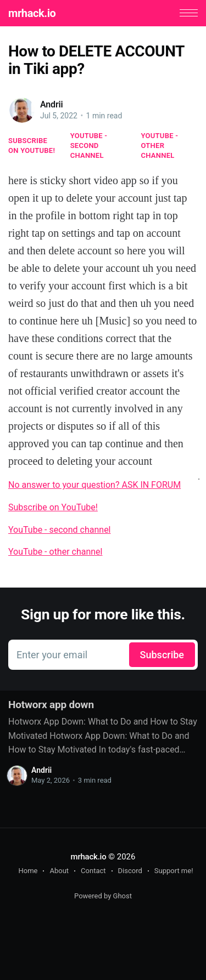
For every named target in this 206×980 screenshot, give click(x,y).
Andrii (52, 104)
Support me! (174, 871)
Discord (130, 871)
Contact (93, 871)
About (59, 871)
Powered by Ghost (103, 896)
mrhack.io (32, 13)
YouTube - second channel (89, 146)
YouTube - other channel (160, 146)
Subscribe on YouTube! (32, 146)
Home (28, 871)
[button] (189, 13)
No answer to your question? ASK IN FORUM (94, 485)
